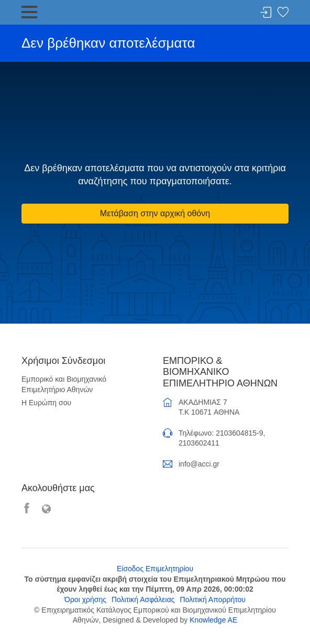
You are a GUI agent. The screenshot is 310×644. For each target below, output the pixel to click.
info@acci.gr (199, 464)
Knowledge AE (213, 620)
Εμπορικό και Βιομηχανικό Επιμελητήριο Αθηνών (64, 384)
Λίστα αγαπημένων (283, 13)
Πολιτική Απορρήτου (213, 599)
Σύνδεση (266, 13)
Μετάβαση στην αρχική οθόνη (155, 213)
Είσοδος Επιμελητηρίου (155, 569)
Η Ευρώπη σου (46, 403)
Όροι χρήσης (85, 599)
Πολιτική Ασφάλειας (143, 599)
